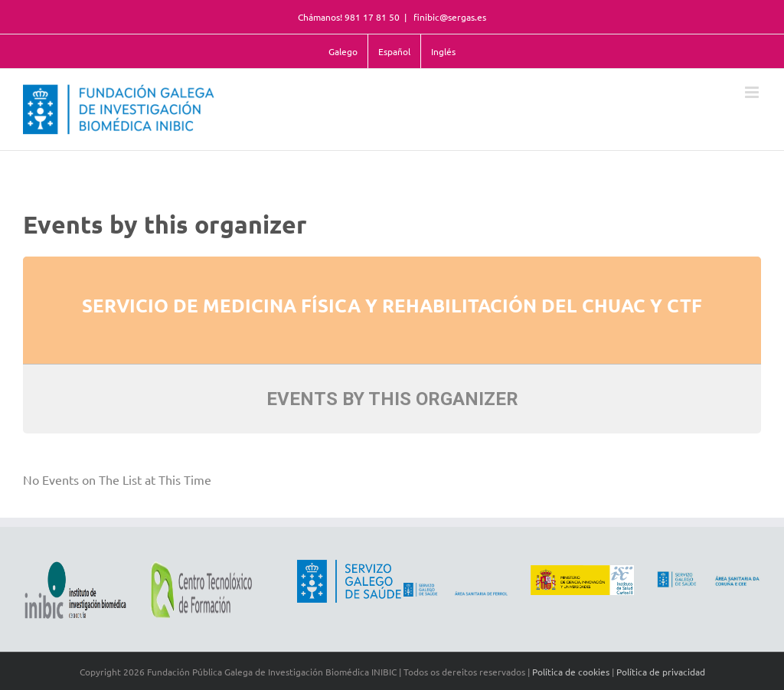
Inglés (443, 51)
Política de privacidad (661, 672)
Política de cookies (571, 672)
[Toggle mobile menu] (753, 92)
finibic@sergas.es (449, 17)
